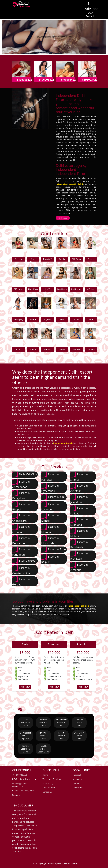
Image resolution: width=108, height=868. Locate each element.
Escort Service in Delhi (25, 723)
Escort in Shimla (79, 476)
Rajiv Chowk (62, 320)
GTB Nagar (19, 289)
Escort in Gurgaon (21, 581)
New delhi (76, 349)
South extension (18, 350)
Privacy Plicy (48, 783)
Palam (33, 319)
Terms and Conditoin (52, 779)
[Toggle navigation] (35, 6)
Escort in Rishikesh (79, 555)
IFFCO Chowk (47, 290)
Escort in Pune (54, 550)
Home (45, 775)
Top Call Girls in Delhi (79, 723)
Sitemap (16, 795)
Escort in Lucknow (50, 506)
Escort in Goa (24, 561)
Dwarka (62, 259)
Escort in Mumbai (50, 529)
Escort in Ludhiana (79, 522)
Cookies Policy (49, 788)
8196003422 (25, 79)
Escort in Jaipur (54, 497)
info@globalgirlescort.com (24, 779)
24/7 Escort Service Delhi (79, 736)
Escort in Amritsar (79, 488)
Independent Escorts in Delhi (61, 723)
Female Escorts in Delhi (25, 749)
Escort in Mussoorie (50, 540)
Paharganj (18, 319)
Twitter (76, 783)
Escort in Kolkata (79, 510)
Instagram (77, 779)
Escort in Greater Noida (21, 570)
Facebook (77, 775)
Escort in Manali (50, 518)
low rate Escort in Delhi (43, 723)
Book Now (25, 687)
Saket (91, 319)
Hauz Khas (33, 289)
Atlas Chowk (33, 260)
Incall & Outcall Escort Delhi (43, 749)
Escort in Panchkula (79, 544)
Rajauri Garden (48, 320)
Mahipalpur (77, 289)
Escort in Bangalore (21, 495)
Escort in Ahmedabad (21, 484)
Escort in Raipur (50, 559)
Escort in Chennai (21, 529)
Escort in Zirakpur (79, 567)
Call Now (63, 218)
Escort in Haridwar (50, 476)
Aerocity (18, 259)
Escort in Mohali (79, 533)
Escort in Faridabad (21, 551)
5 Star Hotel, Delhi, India (23, 791)
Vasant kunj (62, 350)
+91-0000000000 (20, 775)
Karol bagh (62, 289)
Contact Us (47, 792)
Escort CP (48, 259)
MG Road (91, 289)
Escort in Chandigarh (21, 518)
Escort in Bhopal (21, 506)
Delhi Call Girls (25, 475)
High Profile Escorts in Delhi (43, 736)
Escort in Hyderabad (50, 488)
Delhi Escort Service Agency (25, 736)
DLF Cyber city (77, 260)
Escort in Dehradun (21, 540)
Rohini (76, 319)
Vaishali (47, 349)
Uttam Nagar (33, 350)
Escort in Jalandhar (79, 499)
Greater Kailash (91, 260)
